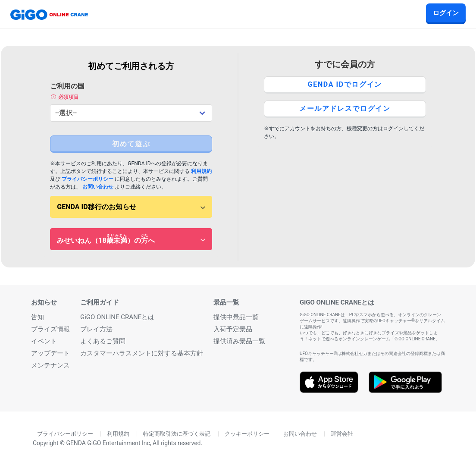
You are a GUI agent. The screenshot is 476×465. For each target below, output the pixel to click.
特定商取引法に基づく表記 (177, 434)
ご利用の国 (131, 91)
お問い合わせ (98, 187)
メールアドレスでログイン (345, 108)
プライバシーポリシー (88, 179)
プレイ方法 (96, 329)
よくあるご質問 (103, 341)
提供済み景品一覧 (239, 341)
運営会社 (342, 434)
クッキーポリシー (247, 434)
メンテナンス (50, 365)
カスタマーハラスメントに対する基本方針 (142, 353)
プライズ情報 (50, 329)
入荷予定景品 (233, 329)
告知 (38, 317)
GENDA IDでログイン (345, 84)
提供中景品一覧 (236, 317)
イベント (44, 341)
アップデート (50, 353)
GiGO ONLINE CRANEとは (117, 317)
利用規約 (201, 171)
